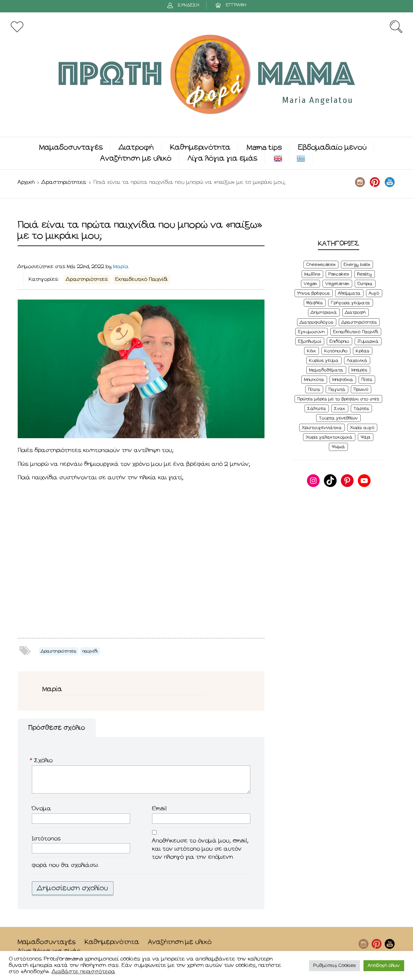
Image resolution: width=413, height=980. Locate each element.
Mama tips (264, 148)
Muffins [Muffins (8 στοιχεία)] (312, 274)
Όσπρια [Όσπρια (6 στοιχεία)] (365, 284)
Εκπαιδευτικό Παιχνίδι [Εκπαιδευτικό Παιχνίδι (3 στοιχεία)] (356, 332)
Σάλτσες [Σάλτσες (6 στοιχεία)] (317, 409)
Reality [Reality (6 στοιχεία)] (365, 274)
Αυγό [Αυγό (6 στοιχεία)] (374, 293)
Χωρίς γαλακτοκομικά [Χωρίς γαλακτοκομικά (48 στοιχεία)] (329, 437)
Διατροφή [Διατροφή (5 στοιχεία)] (356, 312)
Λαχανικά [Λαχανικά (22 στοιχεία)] (357, 361)
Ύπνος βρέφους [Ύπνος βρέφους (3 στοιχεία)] (314, 293)
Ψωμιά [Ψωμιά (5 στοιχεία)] (338, 447)
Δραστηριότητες (64, 182)
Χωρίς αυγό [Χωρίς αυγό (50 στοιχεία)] (362, 428)
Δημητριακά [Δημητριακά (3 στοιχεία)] (324, 312)
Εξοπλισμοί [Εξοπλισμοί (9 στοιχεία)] (310, 341)
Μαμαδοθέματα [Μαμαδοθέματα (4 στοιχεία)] (326, 370)
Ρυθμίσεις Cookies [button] (335, 966)
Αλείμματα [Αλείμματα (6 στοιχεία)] (349, 293)
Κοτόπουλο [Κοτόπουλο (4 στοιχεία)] (336, 351)
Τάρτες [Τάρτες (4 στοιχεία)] (361, 409)
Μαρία (121, 267)
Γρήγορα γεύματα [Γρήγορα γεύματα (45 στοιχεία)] (351, 303)
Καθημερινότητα (200, 148)
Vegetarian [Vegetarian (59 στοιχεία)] (337, 284)
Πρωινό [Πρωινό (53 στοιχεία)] (361, 390)
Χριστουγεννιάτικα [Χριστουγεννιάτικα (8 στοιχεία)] (322, 428)
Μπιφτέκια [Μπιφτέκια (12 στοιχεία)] (343, 380)
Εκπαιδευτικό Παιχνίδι (142, 279)
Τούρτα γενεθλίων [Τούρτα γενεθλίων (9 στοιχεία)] (338, 418)
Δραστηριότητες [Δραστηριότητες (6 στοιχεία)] (359, 322)
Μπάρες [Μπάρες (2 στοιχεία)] (359, 370)
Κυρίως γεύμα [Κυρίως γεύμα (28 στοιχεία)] (324, 361)
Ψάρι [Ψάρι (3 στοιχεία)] (366, 437)
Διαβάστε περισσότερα (84, 972)
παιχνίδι (90, 651)
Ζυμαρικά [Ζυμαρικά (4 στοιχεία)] (368, 341)
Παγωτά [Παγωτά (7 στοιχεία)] (337, 390)
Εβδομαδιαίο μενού (332, 148)
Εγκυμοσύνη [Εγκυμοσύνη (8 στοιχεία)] (312, 332)
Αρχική (26, 182)
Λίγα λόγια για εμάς (223, 159)
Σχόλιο (42, 761)
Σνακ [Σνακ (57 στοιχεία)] (340, 409)
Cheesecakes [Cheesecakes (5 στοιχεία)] (321, 265)
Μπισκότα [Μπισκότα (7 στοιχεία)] (314, 380)
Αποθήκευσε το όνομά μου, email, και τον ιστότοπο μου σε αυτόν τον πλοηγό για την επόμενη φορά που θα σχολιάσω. (140, 853)
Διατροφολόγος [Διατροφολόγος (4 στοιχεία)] (317, 322)
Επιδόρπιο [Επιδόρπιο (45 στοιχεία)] (339, 341)
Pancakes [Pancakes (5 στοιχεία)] (339, 274)
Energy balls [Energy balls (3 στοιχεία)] (357, 265)
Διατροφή (136, 148)
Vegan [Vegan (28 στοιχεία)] (310, 284)
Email (159, 809)
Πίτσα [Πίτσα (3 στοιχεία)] (314, 390)
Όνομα (42, 809)
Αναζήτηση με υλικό (136, 159)
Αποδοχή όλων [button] (384, 966)
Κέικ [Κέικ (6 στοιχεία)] (312, 351)
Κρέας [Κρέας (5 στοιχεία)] (363, 351)
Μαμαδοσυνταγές (71, 148)
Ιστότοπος (46, 839)
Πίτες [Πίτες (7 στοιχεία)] (367, 380)
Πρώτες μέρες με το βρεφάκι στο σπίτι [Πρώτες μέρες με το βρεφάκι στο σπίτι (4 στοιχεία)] (338, 399)
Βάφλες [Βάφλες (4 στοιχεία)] (315, 303)
